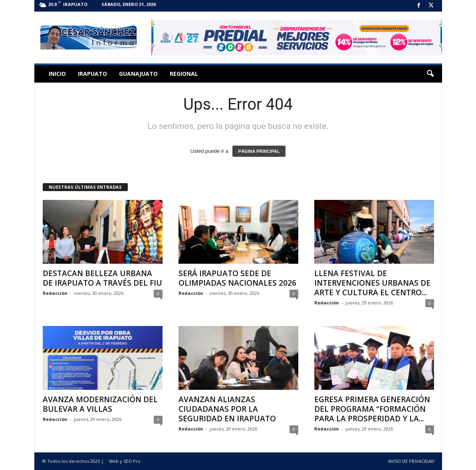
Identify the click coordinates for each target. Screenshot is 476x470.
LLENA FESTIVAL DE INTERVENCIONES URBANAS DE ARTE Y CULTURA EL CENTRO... (372, 283)
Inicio (57, 74)
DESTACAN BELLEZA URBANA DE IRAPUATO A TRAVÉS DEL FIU (102, 278)
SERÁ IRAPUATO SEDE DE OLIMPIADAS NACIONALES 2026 (237, 278)
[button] (430, 74)
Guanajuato (138, 74)
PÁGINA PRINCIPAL (259, 151)
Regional (184, 74)
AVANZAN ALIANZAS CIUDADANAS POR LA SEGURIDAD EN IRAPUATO (227, 409)
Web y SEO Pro (125, 461)
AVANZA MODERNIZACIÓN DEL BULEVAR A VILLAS (100, 404)
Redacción (55, 293)
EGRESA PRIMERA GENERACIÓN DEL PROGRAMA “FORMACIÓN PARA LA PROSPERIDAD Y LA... (372, 409)
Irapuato (92, 74)
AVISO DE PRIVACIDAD (411, 461)
